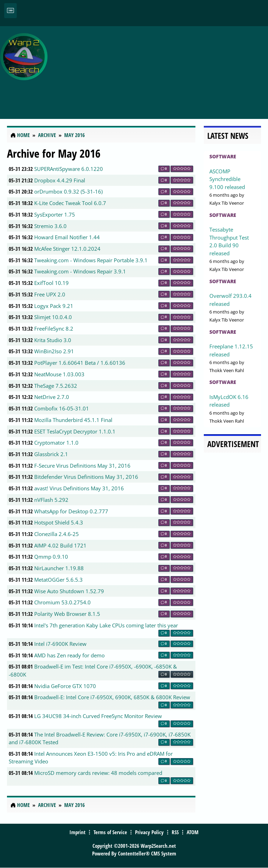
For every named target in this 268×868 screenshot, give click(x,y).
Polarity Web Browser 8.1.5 (67, 614)
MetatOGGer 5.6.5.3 (58, 580)
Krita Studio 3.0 (53, 340)
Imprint (77, 832)
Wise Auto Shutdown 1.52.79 (69, 591)
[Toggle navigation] (10, 11)
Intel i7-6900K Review (60, 644)
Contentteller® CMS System (147, 853)
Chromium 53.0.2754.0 (62, 602)
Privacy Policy (149, 832)
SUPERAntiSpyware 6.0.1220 (69, 169)
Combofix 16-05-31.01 (62, 408)
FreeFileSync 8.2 (54, 329)
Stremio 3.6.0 (50, 226)
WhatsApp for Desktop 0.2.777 (71, 511)
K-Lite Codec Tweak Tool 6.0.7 (70, 203)
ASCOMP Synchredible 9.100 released (227, 179)
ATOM (193, 832)
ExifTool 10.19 (51, 283)
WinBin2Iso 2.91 (54, 351)
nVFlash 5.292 (51, 500)
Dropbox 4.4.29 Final (60, 180)
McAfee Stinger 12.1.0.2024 (67, 249)
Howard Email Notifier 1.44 (67, 237)
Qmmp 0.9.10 (51, 557)
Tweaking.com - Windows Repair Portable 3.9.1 (91, 260)
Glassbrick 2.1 (51, 454)
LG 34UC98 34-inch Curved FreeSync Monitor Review (98, 716)
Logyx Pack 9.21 (54, 306)
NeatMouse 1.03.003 (59, 374)
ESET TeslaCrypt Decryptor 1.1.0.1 (75, 431)
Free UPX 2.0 (50, 294)
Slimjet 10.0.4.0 (53, 317)
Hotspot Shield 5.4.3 (59, 522)
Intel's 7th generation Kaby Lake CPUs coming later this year (106, 625)
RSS (175, 832)
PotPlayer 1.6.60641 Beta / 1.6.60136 (80, 363)
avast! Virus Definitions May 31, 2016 (79, 488)
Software (223, 156)
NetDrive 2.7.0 (52, 397)
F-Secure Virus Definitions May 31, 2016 (82, 466)
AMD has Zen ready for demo (69, 655)
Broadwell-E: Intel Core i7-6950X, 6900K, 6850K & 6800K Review (112, 697)
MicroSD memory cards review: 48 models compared (98, 773)
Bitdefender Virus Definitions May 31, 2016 (86, 477)
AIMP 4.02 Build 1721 (60, 545)
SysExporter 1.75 (55, 214)
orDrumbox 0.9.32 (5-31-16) (68, 191)
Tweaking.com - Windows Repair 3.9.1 (80, 271)
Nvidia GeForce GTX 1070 (65, 686)
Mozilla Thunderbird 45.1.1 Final (73, 420)
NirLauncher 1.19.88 (59, 568)
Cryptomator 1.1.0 (56, 443)
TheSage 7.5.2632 (56, 386)
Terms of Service (110, 832)
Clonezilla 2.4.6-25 (57, 534)
